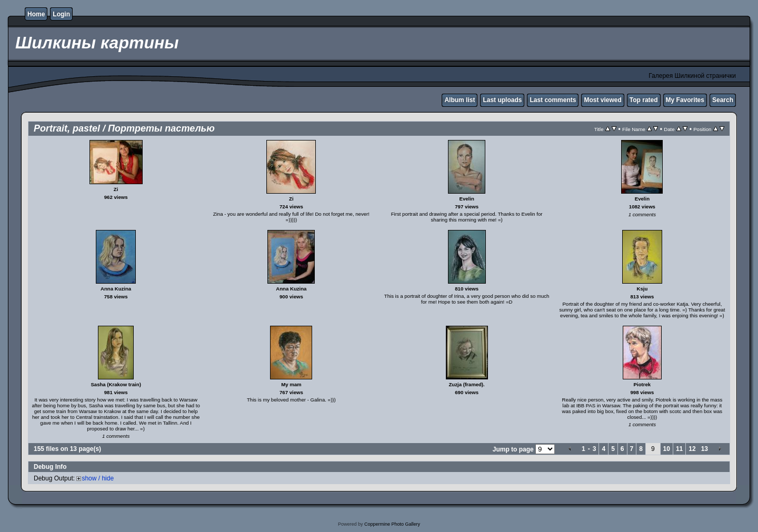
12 (692, 449)
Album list (460, 100)
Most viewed (602, 100)
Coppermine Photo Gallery (392, 524)
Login (61, 14)
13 (705, 449)
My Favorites (685, 100)
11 (679, 449)
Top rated (644, 100)
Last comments (553, 100)
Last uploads (502, 100)
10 (667, 449)
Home (36, 14)
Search (723, 100)
